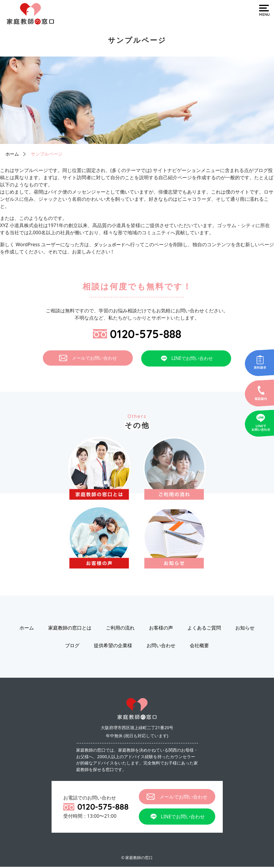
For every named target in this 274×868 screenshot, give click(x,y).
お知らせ (245, 629)
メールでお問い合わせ (88, 359)
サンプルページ (49, 154)
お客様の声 (161, 629)
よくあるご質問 (204, 629)
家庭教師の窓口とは (70, 629)
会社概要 (199, 647)
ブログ (72, 647)
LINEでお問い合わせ (186, 360)
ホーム (13, 154)
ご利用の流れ (120, 629)
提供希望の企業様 (113, 647)
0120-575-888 (137, 334)
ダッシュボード (111, 244)
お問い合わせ (161, 647)
